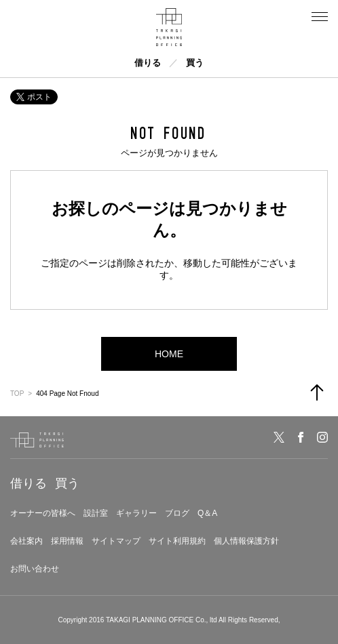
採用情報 (67, 541)
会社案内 (26, 541)
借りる (148, 63)
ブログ (177, 513)
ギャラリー (136, 513)
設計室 (96, 513)
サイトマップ (116, 541)
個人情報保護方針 (246, 541)
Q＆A (207, 513)
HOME (169, 354)
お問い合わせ (35, 569)
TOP (17, 394)
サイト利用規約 (177, 541)
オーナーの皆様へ (43, 513)
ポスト (34, 97)
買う (195, 63)
